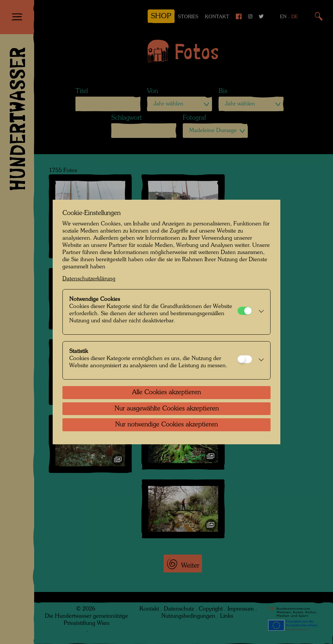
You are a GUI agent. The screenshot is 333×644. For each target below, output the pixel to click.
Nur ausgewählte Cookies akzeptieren (167, 409)
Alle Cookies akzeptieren (166, 393)
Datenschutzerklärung (89, 279)
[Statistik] (245, 359)
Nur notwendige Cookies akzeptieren (166, 425)
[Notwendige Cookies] (245, 311)
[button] (260, 312)
